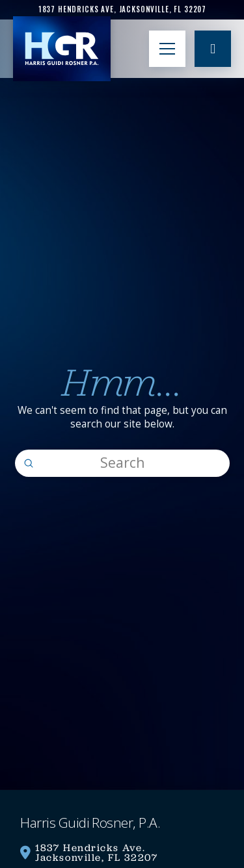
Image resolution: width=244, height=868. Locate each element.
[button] (167, 49)
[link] (122, 9)
